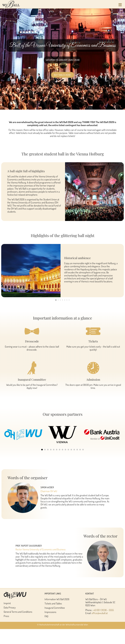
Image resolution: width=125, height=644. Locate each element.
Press (6, 616)
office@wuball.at (100, 613)
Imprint (7, 603)
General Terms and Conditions (18, 612)
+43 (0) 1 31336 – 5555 (103, 610)
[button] (56, 300)
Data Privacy (10, 607)
